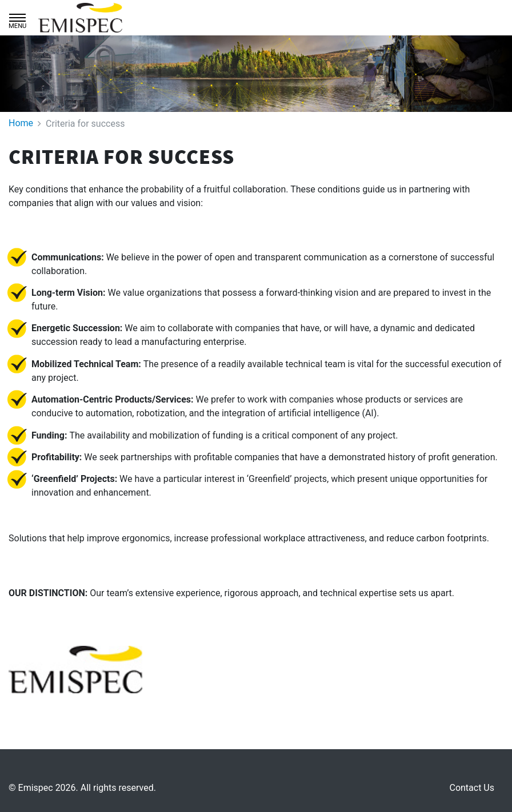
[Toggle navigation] (17, 18)
